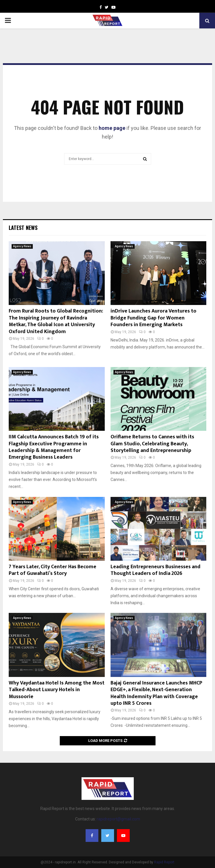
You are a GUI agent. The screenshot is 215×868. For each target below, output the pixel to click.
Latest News (23, 228)
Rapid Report (164, 862)
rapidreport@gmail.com (118, 819)
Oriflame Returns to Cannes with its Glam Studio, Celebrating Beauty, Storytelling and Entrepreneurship (152, 444)
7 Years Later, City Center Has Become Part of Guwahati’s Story (53, 570)
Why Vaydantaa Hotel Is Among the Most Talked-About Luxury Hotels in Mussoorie (57, 690)
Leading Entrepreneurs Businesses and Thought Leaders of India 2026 (156, 570)
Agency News (22, 246)
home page (112, 128)
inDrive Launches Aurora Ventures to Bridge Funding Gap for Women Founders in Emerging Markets (153, 318)
